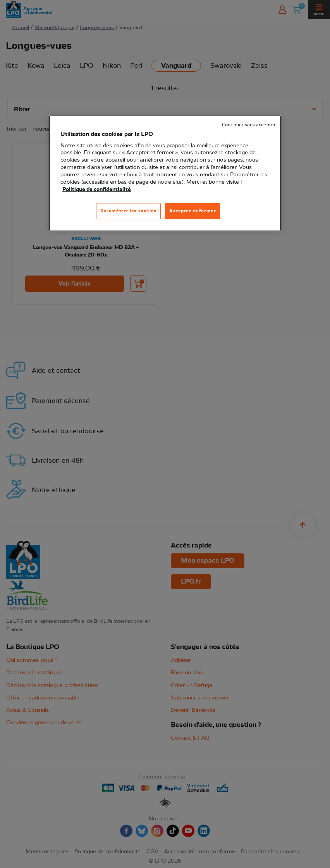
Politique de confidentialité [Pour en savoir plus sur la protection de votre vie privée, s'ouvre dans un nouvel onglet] (97, 189)
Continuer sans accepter (249, 125)
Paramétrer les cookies (128, 211)
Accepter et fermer (192, 211)
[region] (165, 173)
